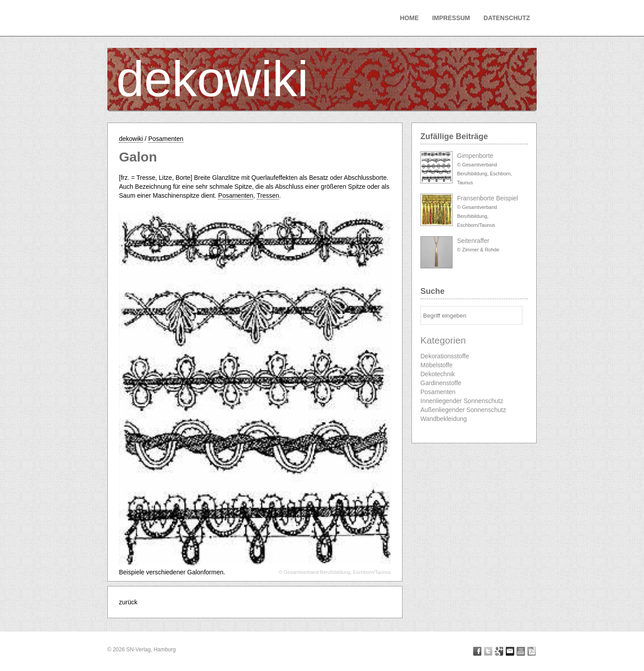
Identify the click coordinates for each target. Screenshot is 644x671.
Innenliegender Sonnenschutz (462, 401)
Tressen (268, 195)
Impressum (451, 18)
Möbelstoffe (436, 365)
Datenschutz (507, 18)
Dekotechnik (438, 374)
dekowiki (212, 79)
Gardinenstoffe (441, 383)
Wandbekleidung (444, 419)
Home (409, 18)
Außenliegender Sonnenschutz (463, 410)
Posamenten (166, 139)
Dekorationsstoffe (445, 356)
